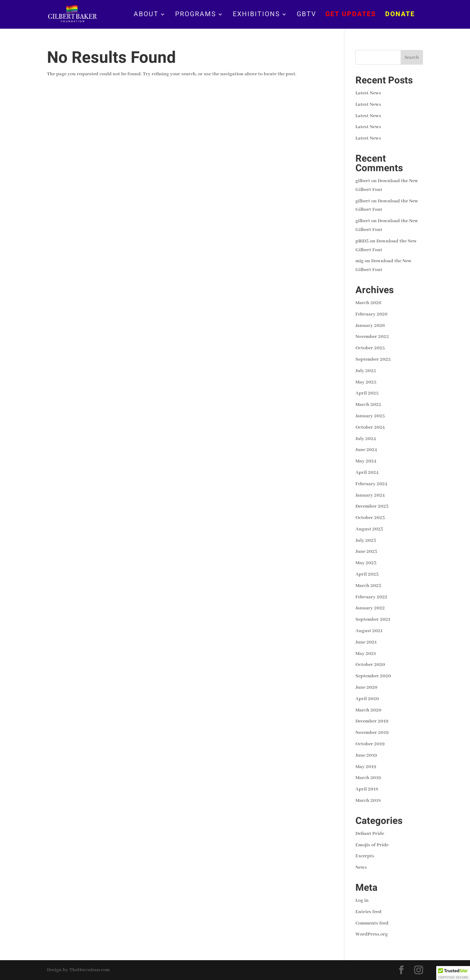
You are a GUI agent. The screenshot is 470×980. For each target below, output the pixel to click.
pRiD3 (362, 241)
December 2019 (372, 721)
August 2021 (369, 631)
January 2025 (370, 416)
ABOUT (146, 15)
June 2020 (366, 687)
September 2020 (373, 676)
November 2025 (372, 337)
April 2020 (367, 699)
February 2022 (371, 597)
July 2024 (366, 439)
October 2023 (370, 518)
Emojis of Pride (372, 845)
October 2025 (370, 348)
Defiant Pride (370, 834)
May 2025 (366, 382)
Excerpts (365, 856)
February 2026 (371, 314)
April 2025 (367, 393)
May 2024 (366, 461)
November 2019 (372, 733)
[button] (453, 973)
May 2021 (366, 654)
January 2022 (370, 608)
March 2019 (368, 778)
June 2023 (366, 552)
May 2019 (366, 767)
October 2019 (370, 744)
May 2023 (366, 563)
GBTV (306, 15)
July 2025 (366, 371)
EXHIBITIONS (256, 15)
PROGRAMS (196, 15)
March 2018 (368, 801)
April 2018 (367, 789)
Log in (362, 900)
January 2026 (370, 326)
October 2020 (370, 665)
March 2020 (368, 710)
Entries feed (368, 912)
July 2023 (366, 541)
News (361, 867)
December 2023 (372, 506)
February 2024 (371, 484)
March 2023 (368, 586)
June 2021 (366, 642)
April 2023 (367, 574)
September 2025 (373, 359)
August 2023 (369, 529)
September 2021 (373, 619)
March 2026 (368, 303)
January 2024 (370, 495)
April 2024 (367, 473)
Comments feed (372, 923)
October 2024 (370, 427)
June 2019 (366, 755)
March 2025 (368, 405)
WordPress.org (372, 934)
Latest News (368, 93)
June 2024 (366, 450)
